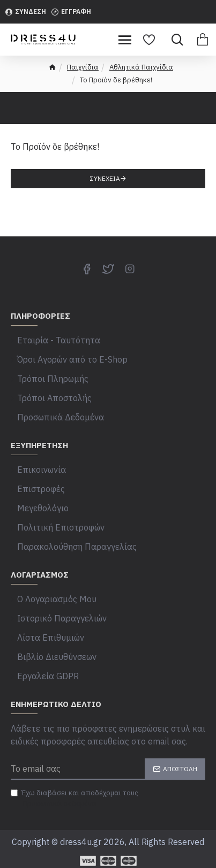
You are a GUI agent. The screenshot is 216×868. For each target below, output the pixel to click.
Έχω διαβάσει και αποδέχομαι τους (75, 798)
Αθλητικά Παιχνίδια (141, 67)
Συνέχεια (105, 178)
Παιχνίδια (83, 67)
